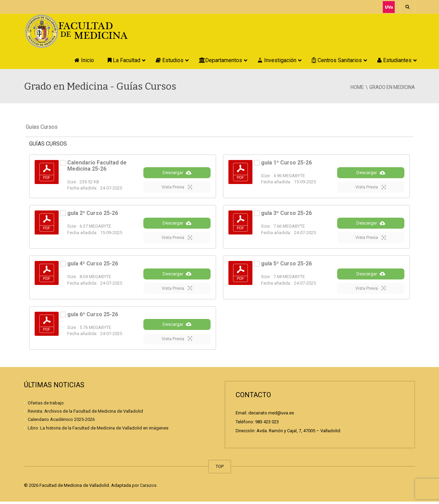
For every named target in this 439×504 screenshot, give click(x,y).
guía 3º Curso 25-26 (286, 214)
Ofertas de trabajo (46, 405)
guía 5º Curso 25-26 (286, 265)
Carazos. (149, 488)
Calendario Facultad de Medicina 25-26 (97, 166)
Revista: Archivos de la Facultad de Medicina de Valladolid (85, 414)
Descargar (177, 173)
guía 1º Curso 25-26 (286, 163)
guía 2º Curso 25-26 (93, 214)
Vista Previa (177, 187)
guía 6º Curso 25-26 (93, 316)
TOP (220, 469)
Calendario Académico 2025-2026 (61, 422)
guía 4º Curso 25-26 (93, 265)
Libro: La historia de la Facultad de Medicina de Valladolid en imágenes (98, 430)
